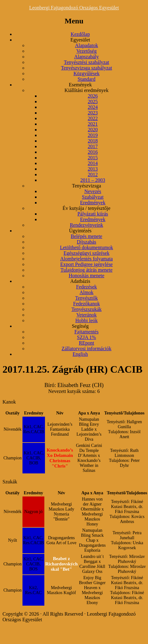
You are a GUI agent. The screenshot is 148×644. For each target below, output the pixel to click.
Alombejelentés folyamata (86, 259)
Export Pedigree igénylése (86, 264)
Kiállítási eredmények (87, 90)
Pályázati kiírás (93, 214)
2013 (93, 169)
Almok (86, 292)
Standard (87, 79)
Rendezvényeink (87, 225)
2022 (93, 118)
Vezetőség (87, 51)
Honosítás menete (86, 276)
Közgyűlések (86, 73)
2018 (93, 141)
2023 (93, 113)
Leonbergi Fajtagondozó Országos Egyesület (74, 8)
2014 (93, 163)
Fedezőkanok (86, 304)
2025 (93, 102)
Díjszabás (86, 242)
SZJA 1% (87, 337)
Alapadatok (86, 45)
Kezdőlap (80, 34)
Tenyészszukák (87, 309)
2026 (93, 96)
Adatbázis (80, 281)
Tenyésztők (87, 298)
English (80, 354)
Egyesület (80, 40)
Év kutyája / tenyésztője (86, 208)
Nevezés (93, 191)
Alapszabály (86, 57)
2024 (93, 107)
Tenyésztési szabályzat (86, 62)
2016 (93, 152)
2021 (93, 124)
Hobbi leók (86, 320)
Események (80, 85)
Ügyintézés (80, 231)
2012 (93, 174)
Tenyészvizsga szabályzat (86, 68)
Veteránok (87, 315)
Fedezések (87, 287)
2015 (93, 158)
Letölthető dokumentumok (86, 247)
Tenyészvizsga (86, 186)
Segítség (80, 326)
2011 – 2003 (93, 180)
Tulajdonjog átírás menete (87, 270)
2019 (93, 135)
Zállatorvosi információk (86, 349)
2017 (93, 146)
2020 (93, 130)
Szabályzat (93, 197)
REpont (87, 343)
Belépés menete (87, 236)
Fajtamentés (86, 332)
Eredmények (93, 203)
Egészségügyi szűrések (86, 253)
